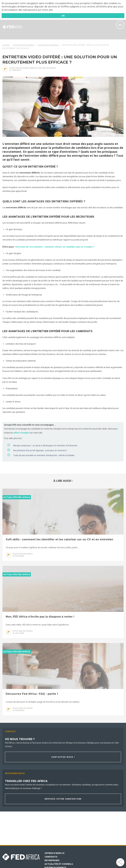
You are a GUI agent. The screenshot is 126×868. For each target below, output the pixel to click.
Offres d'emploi (54, 853)
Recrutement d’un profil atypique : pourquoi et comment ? (40, 450)
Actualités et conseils (59, 864)
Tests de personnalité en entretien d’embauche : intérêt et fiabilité (44, 455)
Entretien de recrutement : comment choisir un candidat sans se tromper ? (55, 247)
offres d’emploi (22, 433)
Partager (120, 862)
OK (63, 16)
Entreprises (52, 860)
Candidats (51, 857)
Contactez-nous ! (63, 757)
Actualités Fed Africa (45, 68)
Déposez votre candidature (63, 799)
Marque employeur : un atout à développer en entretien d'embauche (45, 445)
